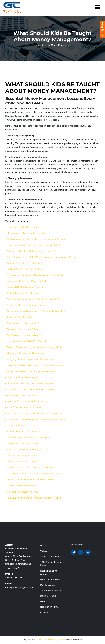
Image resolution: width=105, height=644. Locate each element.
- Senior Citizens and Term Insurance (23, 293)
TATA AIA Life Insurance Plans (52, 564)
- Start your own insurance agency (22, 492)
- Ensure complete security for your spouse (26, 305)
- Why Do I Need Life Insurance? (21, 486)
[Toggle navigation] (98, 7)
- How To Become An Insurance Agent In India (27, 450)
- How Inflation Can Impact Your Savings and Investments (33, 245)
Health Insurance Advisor (49, 572)
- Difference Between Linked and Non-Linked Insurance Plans (35, 365)
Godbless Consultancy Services (51, 640)
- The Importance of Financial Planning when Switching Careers (36, 275)
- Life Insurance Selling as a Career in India (26, 233)
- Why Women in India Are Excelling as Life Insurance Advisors (35, 239)
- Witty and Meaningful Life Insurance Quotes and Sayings (33, 474)
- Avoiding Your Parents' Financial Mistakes (26, 269)
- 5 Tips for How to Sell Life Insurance (23, 408)
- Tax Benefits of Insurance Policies (22, 329)
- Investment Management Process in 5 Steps (27, 281)
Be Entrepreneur (48, 596)
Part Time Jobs (48, 585)
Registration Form (49, 607)
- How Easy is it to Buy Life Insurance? (24, 227)
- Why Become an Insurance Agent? (22, 444)
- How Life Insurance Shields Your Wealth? (26, 341)
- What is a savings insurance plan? (22, 323)
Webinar (44, 551)
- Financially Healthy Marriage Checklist (24, 287)
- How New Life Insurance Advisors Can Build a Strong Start (34, 414)
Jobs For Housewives (51, 590)
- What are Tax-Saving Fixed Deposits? (24, 263)
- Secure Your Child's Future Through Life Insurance (30, 371)
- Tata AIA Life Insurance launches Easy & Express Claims (33, 498)
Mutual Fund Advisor (50, 580)
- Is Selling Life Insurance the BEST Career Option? (30, 468)
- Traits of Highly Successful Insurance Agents (28, 438)
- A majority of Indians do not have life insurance (29, 359)
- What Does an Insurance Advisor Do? (24, 335)
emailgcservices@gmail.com (19, 587)
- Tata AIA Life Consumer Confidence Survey (27, 402)
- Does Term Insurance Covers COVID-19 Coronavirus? (31, 389)
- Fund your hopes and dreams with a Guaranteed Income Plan (35, 311)
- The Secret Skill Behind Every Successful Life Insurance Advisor (37, 420)
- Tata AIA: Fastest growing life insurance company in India (34, 347)
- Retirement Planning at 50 (18, 317)
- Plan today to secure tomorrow (21, 395)
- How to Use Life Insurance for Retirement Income (30, 480)
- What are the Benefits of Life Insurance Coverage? (30, 251)
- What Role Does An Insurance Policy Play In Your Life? (32, 299)
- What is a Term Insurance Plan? (21, 456)
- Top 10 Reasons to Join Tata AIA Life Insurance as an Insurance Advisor (41, 257)
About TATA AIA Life (50, 557)
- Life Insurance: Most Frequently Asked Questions (30, 383)
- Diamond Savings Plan (17, 426)
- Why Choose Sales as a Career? (21, 462)
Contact (44, 612)
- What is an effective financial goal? (23, 377)
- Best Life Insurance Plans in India (22, 432)
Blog (43, 601)
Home (37, 45)
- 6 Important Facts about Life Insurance (25, 353)
